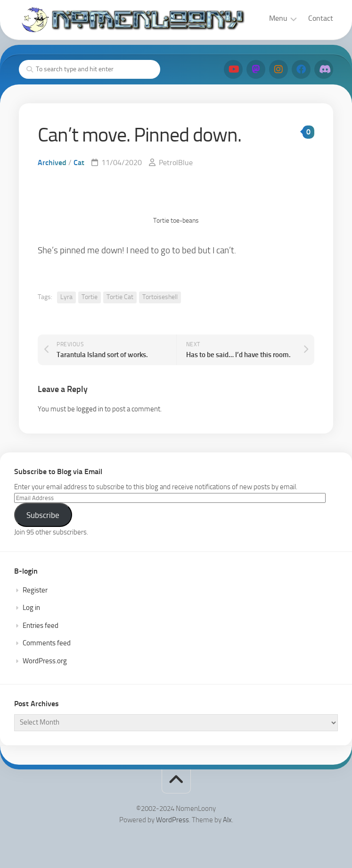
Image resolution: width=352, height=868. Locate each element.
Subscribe (43, 515)
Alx (227, 820)
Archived (52, 163)
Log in (31, 608)
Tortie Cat (120, 297)
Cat (79, 163)
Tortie (90, 297)
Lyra (66, 297)
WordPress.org (45, 661)
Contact (321, 18)
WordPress (172, 820)
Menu (278, 18)
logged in (90, 409)
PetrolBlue (176, 163)
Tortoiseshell (160, 297)
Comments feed (47, 643)
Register (35, 590)
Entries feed (41, 626)
